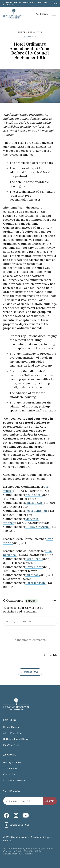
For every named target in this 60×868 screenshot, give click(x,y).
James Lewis (34, 503)
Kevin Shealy (34, 495)
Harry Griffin (34, 567)
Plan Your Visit (11, 745)
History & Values (12, 762)
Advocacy (30, 37)
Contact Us (9, 774)
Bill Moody (33, 575)
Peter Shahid (34, 559)
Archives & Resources (15, 780)
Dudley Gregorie (37, 527)
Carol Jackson (35, 583)
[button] (54, 14)
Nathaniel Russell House (16, 739)
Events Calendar (12, 727)
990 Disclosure (26, 854)
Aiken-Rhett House (14, 733)
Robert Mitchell (36, 511)
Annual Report (10, 854)
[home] (14, 14)
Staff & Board (10, 769)
